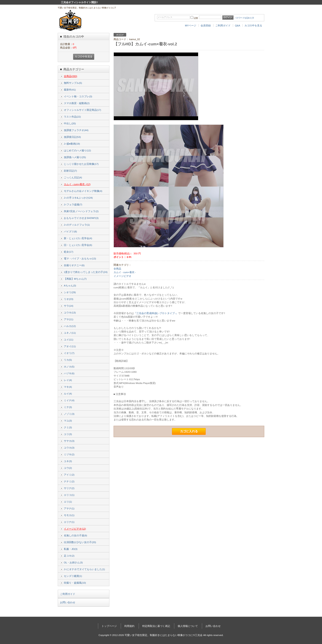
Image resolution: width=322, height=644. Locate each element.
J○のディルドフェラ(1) (77, 225)
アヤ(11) (69, 319)
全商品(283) (70, 76)
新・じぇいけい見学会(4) (78, 238)
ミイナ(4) (69, 400)
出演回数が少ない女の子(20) (80, 542)
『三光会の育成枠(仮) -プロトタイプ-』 (156, 313)
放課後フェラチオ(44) (76, 130)
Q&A (237, 25)
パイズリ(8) (70, 231)
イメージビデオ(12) (75, 529)
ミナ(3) (68, 407)
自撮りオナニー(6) (74, 265)
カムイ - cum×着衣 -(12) (77, 184)
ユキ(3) (68, 461)
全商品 (117, 269)
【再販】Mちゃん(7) (75, 279)
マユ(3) (68, 421)
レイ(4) (68, 380)
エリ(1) (68, 502)
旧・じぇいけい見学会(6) (78, 245)
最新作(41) (70, 90)
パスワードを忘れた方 (244, 18)
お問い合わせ (68, 602)
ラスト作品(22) (72, 117)
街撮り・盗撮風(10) (75, 583)
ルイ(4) (68, 394)
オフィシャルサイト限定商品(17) (83, 110)
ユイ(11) (69, 340)
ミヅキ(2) (69, 454)
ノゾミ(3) (69, 414)
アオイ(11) (70, 346)
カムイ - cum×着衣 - (125, 272)
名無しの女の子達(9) (75, 535)
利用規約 (129, 626)
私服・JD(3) (71, 549)
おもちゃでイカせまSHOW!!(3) (81, 218)
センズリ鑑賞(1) (73, 576)
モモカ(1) (69, 515)
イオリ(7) (69, 353)
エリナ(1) (69, 522)
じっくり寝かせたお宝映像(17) (81, 164)
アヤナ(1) (69, 508)
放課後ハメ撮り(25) (75, 157)
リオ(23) (69, 299)
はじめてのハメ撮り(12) (77, 150)
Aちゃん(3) (70, 285)
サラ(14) (69, 306)
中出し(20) (70, 123)
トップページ (109, 626)
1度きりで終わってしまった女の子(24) (86, 272)
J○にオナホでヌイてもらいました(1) (84, 569)
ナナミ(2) (69, 481)
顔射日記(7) (70, 171)
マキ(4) (68, 387)
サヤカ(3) (69, 441)
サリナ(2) (69, 488)
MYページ (191, 25)
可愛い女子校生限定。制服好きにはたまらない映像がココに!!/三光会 (164, 635)
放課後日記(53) (72, 137)
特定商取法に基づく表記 (156, 626)
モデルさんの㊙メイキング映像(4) (83, 191)
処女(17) (69, 252)
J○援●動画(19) (72, 144)
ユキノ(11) (70, 333)
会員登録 (206, 25)
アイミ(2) (69, 475)
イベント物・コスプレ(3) (78, 96)
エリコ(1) (69, 495)
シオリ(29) (70, 292)
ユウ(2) (68, 468)
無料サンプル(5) (73, 83)
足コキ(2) (69, 556)
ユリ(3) (68, 434)
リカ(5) (68, 360)
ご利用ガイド (223, 25)
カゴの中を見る (253, 25)
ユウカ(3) (69, 448)
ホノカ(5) (69, 367)
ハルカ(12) (70, 326)
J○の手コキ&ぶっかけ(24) (78, 198)
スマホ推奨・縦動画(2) (77, 103)
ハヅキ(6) (69, 373)
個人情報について (188, 626)
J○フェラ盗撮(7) (73, 204)
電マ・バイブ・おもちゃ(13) (80, 258)
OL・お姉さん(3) (73, 562)
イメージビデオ (122, 276)
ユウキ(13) (70, 313)
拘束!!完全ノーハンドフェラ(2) (81, 211)
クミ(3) (68, 427)
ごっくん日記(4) (73, 177)
